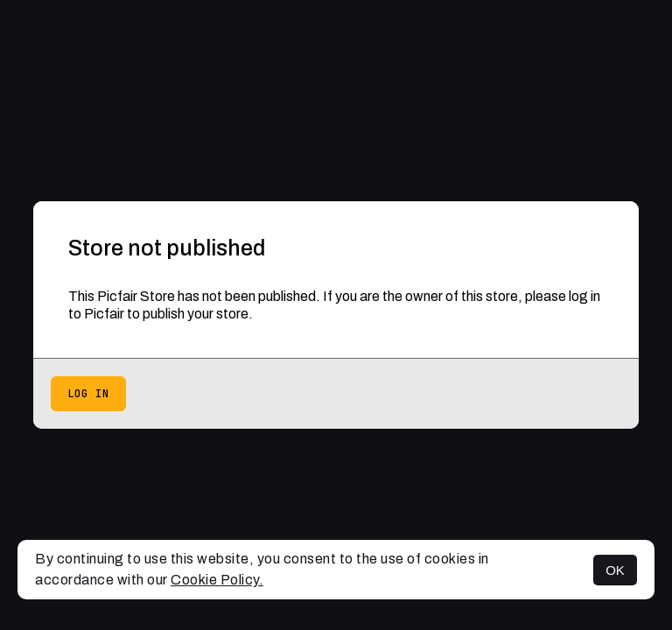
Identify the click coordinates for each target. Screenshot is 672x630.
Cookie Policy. (217, 580)
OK (615, 570)
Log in (88, 394)
